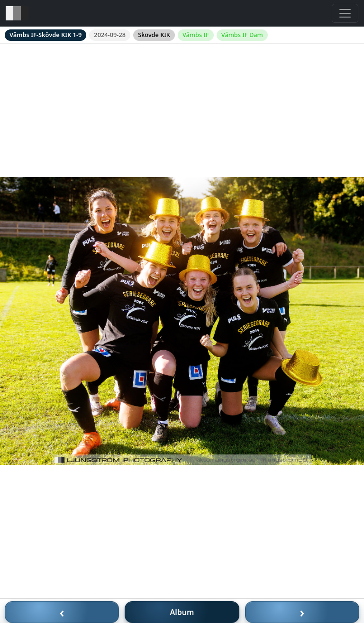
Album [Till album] (182, 612)
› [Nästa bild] (302, 612)
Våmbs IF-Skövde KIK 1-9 (45, 35)
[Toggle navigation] (345, 13)
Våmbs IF (196, 35)
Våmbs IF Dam (242, 35)
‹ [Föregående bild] (62, 612)
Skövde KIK (154, 35)
